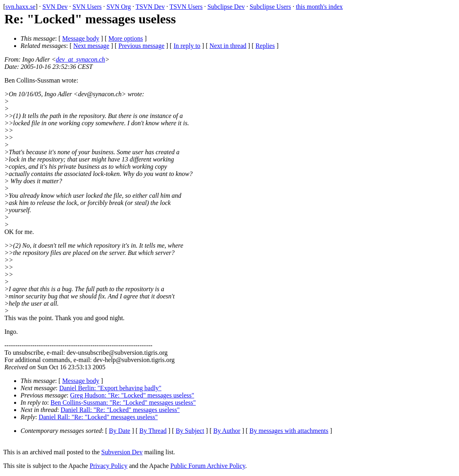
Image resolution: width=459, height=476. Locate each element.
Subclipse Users (270, 7)
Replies (265, 46)
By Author (227, 431)
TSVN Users (186, 7)
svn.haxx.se (20, 7)
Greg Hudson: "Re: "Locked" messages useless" (132, 395)
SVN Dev (55, 7)
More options (126, 38)
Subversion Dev (122, 452)
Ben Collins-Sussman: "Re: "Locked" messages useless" (123, 403)
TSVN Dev (150, 7)
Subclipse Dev (226, 7)
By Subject (190, 431)
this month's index (319, 7)
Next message (91, 46)
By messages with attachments (289, 431)
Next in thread (228, 46)
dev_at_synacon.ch (81, 59)
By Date (120, 431)
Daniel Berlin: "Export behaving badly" (110, 388)
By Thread (153, 431)
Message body (81, 38)
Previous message (141, 46)
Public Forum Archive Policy (208, 466)
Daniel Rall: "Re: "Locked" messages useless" (120, 410)
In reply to (187, 46)
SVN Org (119, 7)
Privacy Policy (109, 466)
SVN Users (87, 7)
